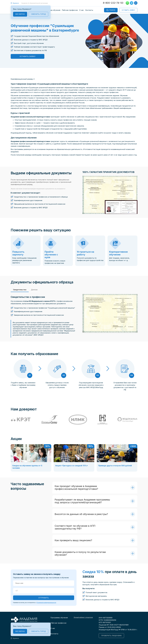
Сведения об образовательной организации (35, 3)
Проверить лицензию (111, 636)
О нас (82, 10)
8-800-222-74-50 (113, 3)
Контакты (89, 10)
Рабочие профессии (70, 10)
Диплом (34, 290)
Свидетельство (20, 290)
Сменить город (38, 14)
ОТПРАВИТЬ (44, 598)
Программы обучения (52, 10)
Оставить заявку (128, 10)
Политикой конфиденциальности (46, 603)
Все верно (20, 14)
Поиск (111, 10)
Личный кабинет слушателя (83, 617)
